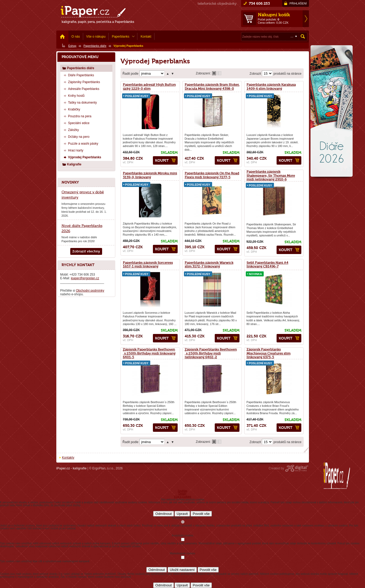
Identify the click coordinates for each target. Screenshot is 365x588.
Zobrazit (255, 74)
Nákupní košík (274, 15)
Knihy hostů (74, 96)
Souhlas (182, 491)
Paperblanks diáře (78, 68)
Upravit (182, 514)
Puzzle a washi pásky (80, 143)
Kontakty (68, 458)
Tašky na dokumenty (80, 102)
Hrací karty (73, 150)
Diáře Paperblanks (78, 75)
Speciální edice (76, 123)
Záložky (71, 130)
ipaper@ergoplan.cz (85, 278)
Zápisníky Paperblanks (81, 82)
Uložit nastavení (182, 570)
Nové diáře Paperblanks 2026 (82, 228)
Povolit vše (201, 514)
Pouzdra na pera (77, 116)
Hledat (303, 37)
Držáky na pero (76, 137)
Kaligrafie (72, 164)
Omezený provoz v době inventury (83, 195)
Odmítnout (163, 514)
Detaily (182, 494)
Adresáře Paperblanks (81, 89)
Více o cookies (182, 497)
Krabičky (71, 109)
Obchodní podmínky (90, 291)
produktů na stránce (287, 74)
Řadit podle (131, 74)
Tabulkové (219, 73)
